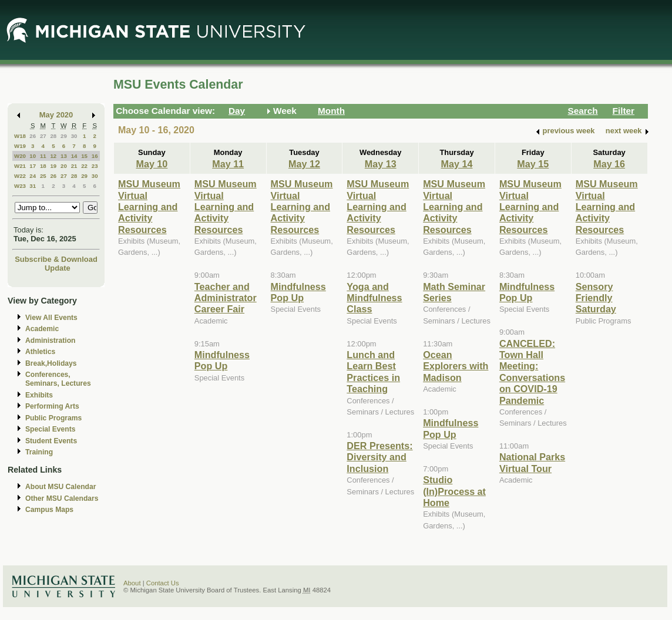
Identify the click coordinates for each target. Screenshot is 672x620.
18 (43, 166)
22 (84, 166)
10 (33, 156)
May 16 (609, 164)
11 (43, 156)
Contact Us (163, 583)
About (132, 583)
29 (64, 136)
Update (58, 268)
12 (53, 156)
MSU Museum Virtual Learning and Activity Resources (149, 207)
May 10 (152, 164)
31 (33, 186)
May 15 (533, 164)
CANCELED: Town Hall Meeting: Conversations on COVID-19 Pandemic (532, 372)
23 (95, 166)
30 (74, 136)
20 (64, 166)
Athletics (40, 352)
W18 (20, 136)
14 (74, 156)
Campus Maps (49, 510)
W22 (20, 176)
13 (64, 156)
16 (95, 156)
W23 (20, 186)
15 (84, 156)
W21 (20, 166)
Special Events (50, 429)
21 (74, 166)
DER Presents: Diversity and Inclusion (379, 457)
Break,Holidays (51, 363)
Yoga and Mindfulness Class (374, 298)
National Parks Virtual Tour (532, 462)
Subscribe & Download (56, 259)
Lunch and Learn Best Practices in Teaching (373, 372)
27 (43, 136)
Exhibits (39, 395)
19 (53, 166)
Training (39, 452)
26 (33, 136)
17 (33, 166)
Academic (42, 329)
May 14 (457, 164)
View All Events (51, 318)
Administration (50, 341)
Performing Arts (52, 406)
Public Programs (53, 418)
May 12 (304, 164)
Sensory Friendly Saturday (596, 298)
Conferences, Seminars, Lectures (58, 379)
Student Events (51, 441)
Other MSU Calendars (62, 498)
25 (43, 176)
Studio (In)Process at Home (454, 491)
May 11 (228, 164)
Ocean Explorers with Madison (456, 366)
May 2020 (56, 115)
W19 (20, 146)
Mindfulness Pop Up (222, 360)
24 (33, 176)
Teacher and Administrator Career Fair (226, 298)
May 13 (381, 164)
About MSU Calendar (61, 487)
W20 (20, 156)
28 (53, 136)
